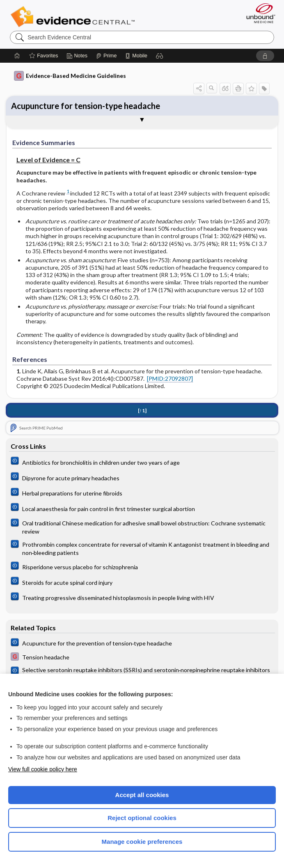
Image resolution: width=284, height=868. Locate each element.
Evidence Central (74, 17)
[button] (160, 56)
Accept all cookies (142, 795)
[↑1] (142, 410)
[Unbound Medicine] (258, 13)
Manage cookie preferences (142, 842)
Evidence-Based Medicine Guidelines (70, 76)
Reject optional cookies (142, 818)
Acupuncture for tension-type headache (86, 106)
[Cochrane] (142, 462)
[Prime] (106, 56)
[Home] (17, 56)
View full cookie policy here (43, 769)
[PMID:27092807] (170, 378)
